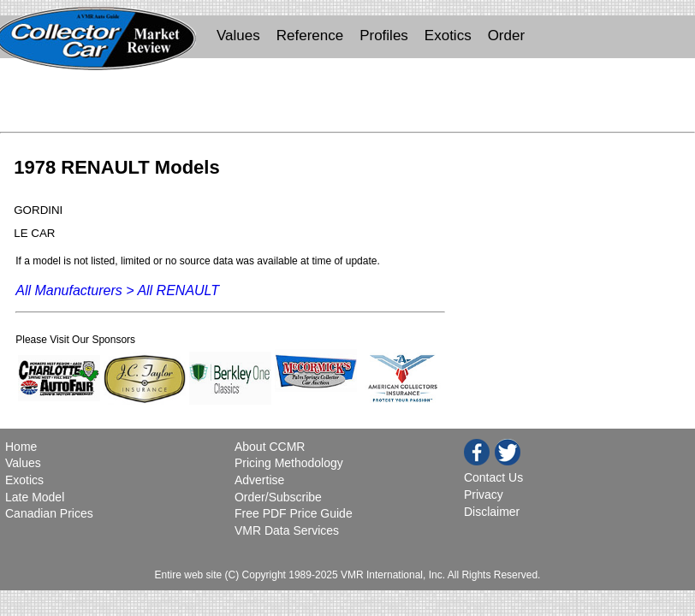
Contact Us (493, 477)
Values (238, 36)
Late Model (35, 497)
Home (23, 447)
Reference (310, 36)
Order (506, 36)
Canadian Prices (49, 513)
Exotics (448, 36)
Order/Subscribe (278, 497)
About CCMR (270, 447)
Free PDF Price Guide (294, 513)
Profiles (384, 36)
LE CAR (34, 233)
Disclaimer (492, 512)
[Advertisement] (347, 99)
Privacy (484, 495)
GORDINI (38, 210)
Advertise (259, 480)
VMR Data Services (287, 530)
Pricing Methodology (289, 463)
